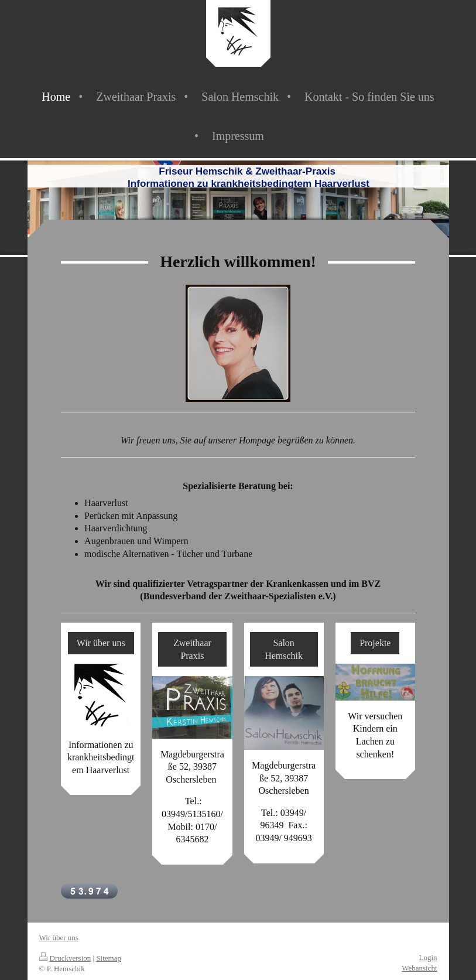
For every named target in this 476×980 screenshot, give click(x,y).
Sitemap (109, 958)
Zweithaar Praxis (192, 649)
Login (428, 957)
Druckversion (65, 958)
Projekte (375, 643)
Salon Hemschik (284, 649)
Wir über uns (101, 643)
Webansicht (419, 968)
